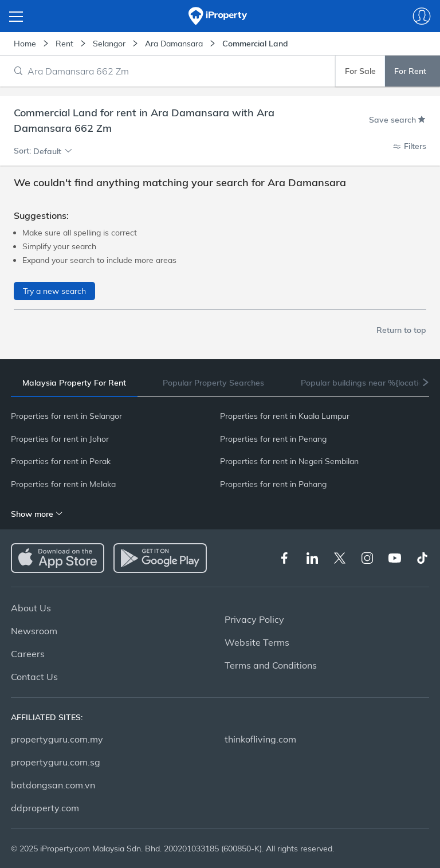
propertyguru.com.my (57, 739)
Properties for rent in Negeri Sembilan (289, 461)
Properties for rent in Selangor (66, 416)
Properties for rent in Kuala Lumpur (285, 416)
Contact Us (34, 677)
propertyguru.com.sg (56, 762)
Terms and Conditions (271, 665)
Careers (28, 654)
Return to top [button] (401, 330)
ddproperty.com (45, 808)
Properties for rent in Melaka (63, 484)
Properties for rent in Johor (60, 439)
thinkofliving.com (260, 739)
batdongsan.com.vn (53, 785)
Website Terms (257, 642)
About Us (31, 608)
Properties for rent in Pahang (273, 484)
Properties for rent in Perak (61, 461)
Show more (37, 514)
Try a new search (54, 291)
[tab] (74, 383)
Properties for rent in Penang (273, 439)
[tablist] (220, 383)
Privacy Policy (254, 619)
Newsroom (34, 631)
